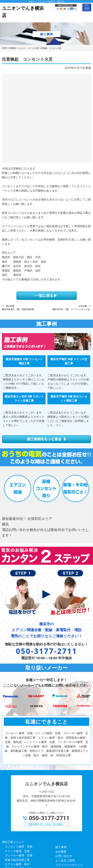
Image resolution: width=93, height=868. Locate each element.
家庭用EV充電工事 (16, 825)
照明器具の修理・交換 (19, 794)
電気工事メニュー (13, 768)
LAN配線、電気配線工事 (20, 817)
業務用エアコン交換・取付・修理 (26, 830)
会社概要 (61, 777)
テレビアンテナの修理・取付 (23, 808)
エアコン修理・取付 (17, 790)
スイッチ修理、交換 (17, 777)
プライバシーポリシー (69, 790)
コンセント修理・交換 (19, 772)
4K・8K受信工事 (15, 834)
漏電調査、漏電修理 (17, 812)
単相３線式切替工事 (17, 785)
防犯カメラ (12, 821)
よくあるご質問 (65, 786)
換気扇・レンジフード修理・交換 (26, 799)
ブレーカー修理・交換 (19, 781)
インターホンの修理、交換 (21, 803)
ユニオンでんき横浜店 (42, 850)
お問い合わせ (64, 781)
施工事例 (61, 773)
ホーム (60, 795)
